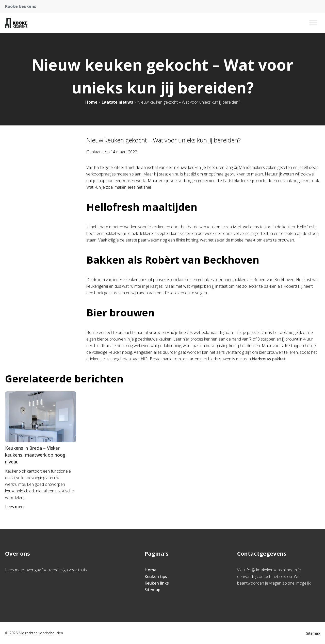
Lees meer (15, 507)
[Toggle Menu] (313, 23)
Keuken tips (156, 576)
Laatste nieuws (117, 102)
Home (91, 102)
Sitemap (152, 590)
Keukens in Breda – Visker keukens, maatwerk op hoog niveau (35, 455)
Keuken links (157, 583)
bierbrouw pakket (269, 359)
